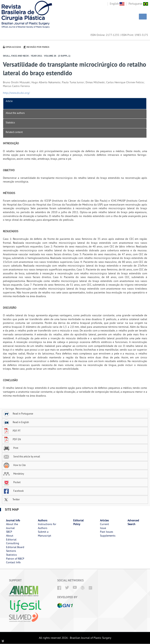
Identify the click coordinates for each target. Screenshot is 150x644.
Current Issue (104, 526)
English (117, 4)
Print (11, 448)
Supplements (108, 536)
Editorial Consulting (13, 541)
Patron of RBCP (15, 559)
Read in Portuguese (18, 414)
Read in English (16, 422)
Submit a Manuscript (45, 534)
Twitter (11, 499)
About (10, 536)
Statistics (10, 122)
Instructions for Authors (47, 526)
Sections (11, 551)
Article (9, 101)
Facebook (13, 491)
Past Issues (107, 532)
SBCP (9, 532)
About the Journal (12, 526)
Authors (43, 520)
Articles (104, 520)
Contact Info (13, 562)
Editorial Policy (78, 522)
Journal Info (13, 520)
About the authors (15, 113)
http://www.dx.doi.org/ (16, 93)
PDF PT (12, 431)
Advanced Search (133, 522)
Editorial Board (15, 547)
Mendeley (14, 474)
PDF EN (12, 439)
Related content (14, 132)
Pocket (12, 482)
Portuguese (138, 4)
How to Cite (14, 465)
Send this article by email (22, 456)
